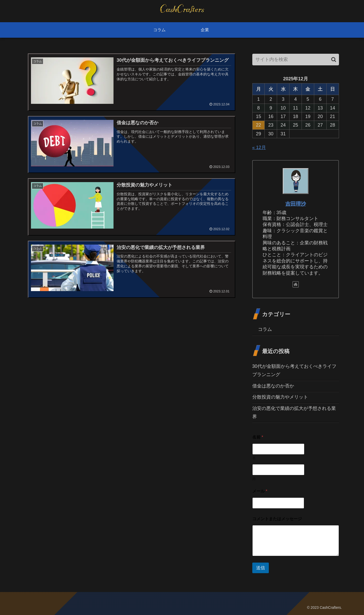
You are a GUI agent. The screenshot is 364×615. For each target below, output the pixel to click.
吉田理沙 (296, 204)
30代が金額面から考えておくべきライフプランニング (294, 370)
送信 (261, 568)
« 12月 (259, 147)
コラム (265, 329)
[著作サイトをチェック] (296, 284)
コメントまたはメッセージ (277, 519)
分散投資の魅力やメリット (280, 397)
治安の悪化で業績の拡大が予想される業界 (294, 412)
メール (260, 491)
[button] (334, 60)
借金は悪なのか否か (273, 386)
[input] (296, 60)
